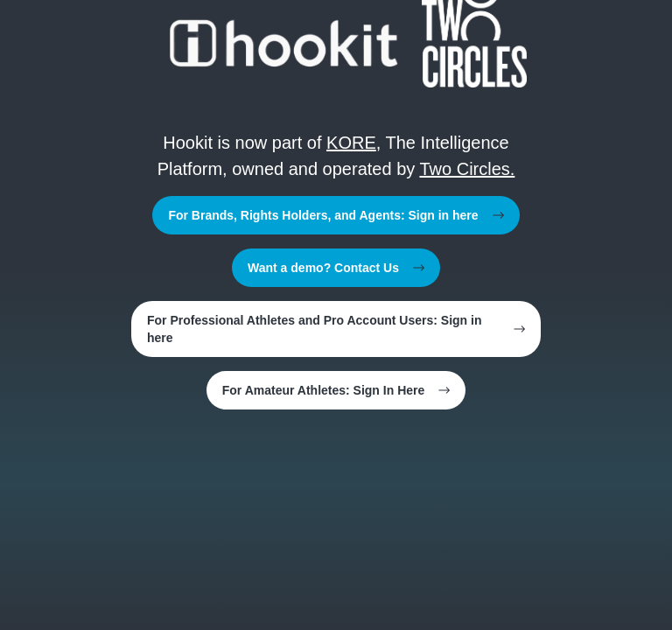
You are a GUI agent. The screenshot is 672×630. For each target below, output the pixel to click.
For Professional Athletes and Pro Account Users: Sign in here (336, 329)
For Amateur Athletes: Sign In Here (336, 390)
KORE (351, 143)
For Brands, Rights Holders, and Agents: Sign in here (336, 215)
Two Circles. (467, 169)
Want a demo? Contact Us (336, 268)
